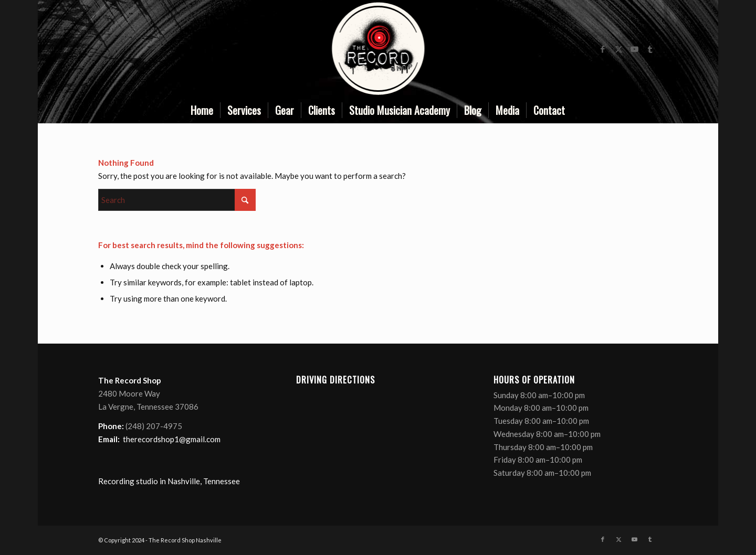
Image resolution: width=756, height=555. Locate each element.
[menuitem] (202, 110)
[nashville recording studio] (378, 49)
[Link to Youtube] (634, 49)
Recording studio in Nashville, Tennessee (169, 481)
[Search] (177, 200)
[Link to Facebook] (603, 49)
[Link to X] (618, 49)
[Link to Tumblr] (650, 49)
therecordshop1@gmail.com (172, 439)
